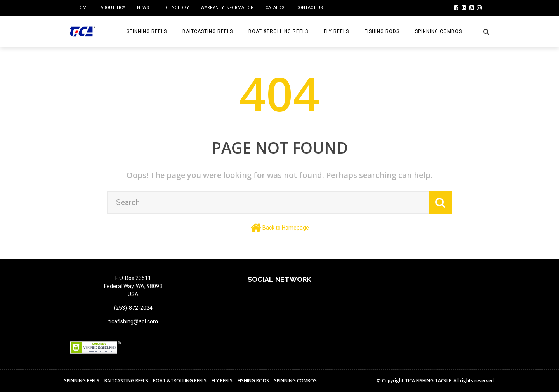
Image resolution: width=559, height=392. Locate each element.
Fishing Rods (382, 31)
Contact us (310, 8)
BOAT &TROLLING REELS (278, 31)
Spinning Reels (147, 31)
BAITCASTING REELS (208, 31)
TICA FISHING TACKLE (428, 381)
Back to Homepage (286, 228)
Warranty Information (227, 8)
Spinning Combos (438, 31)
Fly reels (336, 31)
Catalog (275, 8)
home (83, 8)
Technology (175, 8)
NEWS (143, 8)
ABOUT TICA (113, 8)
